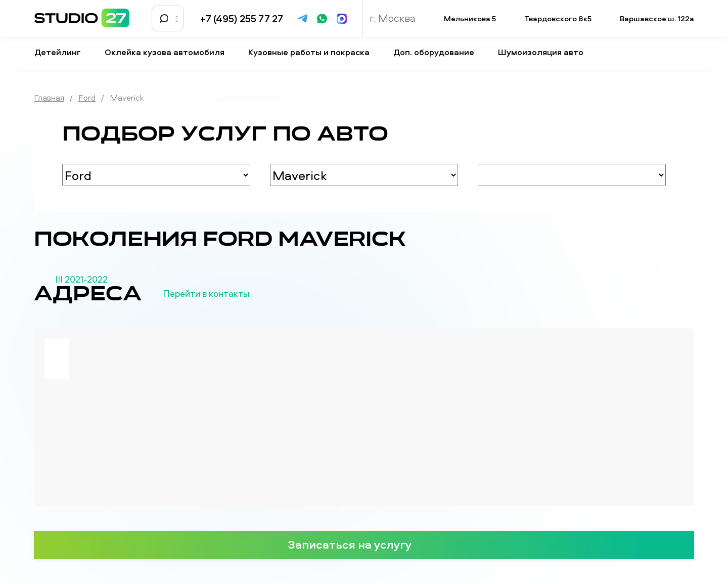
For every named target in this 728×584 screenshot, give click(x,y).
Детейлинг (62, 52)
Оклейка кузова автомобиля (169, 52)
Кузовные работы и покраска (313, 52)
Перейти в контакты (223, 294)
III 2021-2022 (81, 280)
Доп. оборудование (438, 52)
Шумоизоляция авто (545, 52)
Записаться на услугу (364, 544)
